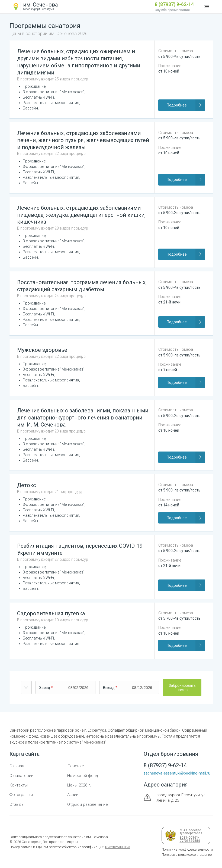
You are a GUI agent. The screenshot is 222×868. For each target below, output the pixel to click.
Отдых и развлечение (88, 804)
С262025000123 (118, 847)
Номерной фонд (83, 776)
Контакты (19, 785)
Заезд (45, 688)
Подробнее (186, 105)
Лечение (76, 766)
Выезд (109, 688)
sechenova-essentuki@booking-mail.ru (177, 773)
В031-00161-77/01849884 (189, 839)
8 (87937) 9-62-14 (174, 4)
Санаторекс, (31, 842)
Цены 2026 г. (79, 785)
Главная (17, 766)
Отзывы (17, 804)
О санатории (21, 776)
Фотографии (21, 795)
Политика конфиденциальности (187, 849)
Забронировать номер (182, 688)
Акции (73, 795)
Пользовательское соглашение (187, 855)
